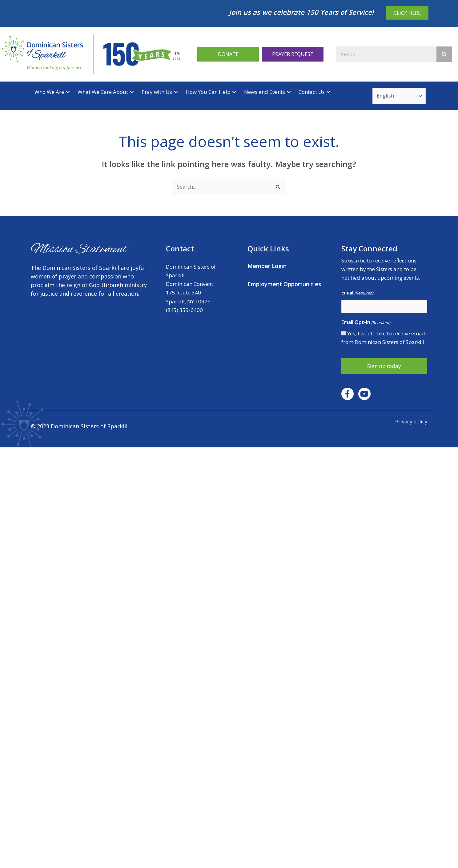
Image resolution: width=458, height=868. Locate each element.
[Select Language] (400, 96)
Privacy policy (410, 422)
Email (357, 294)
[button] (228, 54)
